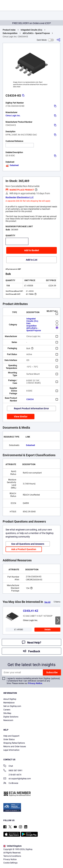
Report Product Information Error (31, 408)
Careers (7, 710)
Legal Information (11, 750)
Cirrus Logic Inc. (13, 116)
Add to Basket (32, 250)
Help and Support (11, 736)
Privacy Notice (35, 683)
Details (48, 630)
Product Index (9, 30)
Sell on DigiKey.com (12, 706)
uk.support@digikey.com (17, 779)
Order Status (9, 739)
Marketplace (9, 703)
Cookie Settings (10, 863)
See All (47, 602)
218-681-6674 (12, 775)
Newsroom (8, 720)
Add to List (32, 260)
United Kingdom (12, 846)
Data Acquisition (10, 33)
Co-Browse (11, 783)
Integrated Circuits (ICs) (31, 30)
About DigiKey (10, 699)
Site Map (7, 713)
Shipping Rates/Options (14, 743)
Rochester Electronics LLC (20, 197)
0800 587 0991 (13, 771)
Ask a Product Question (24, 549)
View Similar (21, 417)
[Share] (58, 40)
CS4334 (30, 399)
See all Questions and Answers (28, 544)
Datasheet (12, 165)
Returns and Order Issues (15, 747)
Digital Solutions (11, 717)
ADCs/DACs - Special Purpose (36, 33)
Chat (8, 766)
